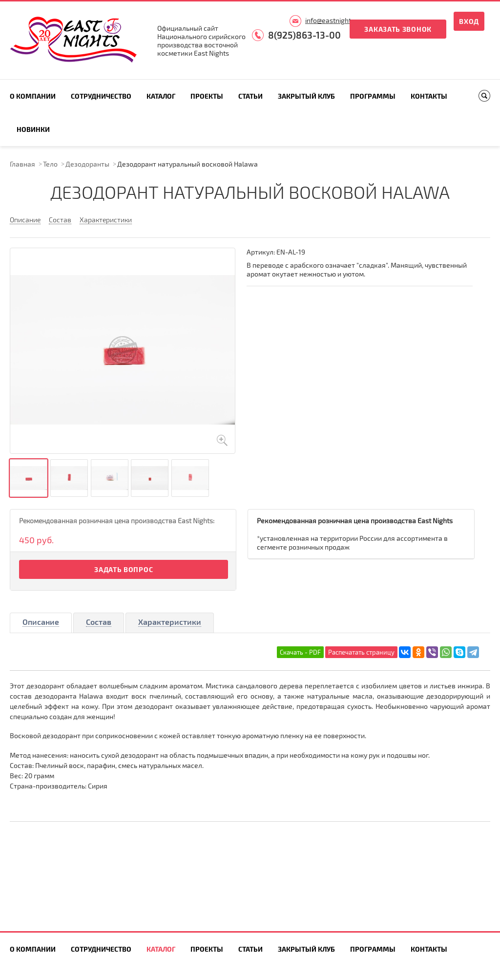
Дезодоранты (87, 164)
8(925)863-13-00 (304, 35)
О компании (33, 96)
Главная (22, 164)
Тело (50, 164)
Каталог (161, 96)
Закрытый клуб (306, 96)
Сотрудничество (101, 96)
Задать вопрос (124, 569)
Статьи (250, 96)
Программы (373, 96)
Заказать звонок (398, 29)
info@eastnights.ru (334, 20)
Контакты (429, 96)
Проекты (207, 96)
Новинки (33, 129)
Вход (469, 21)
